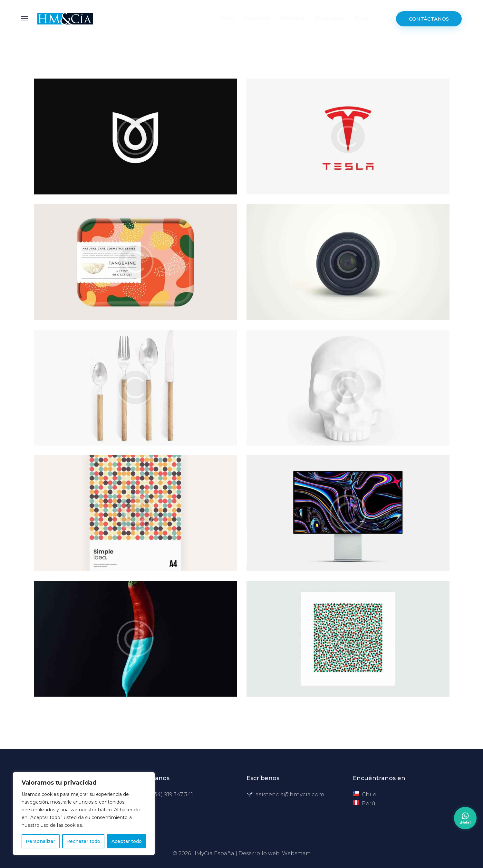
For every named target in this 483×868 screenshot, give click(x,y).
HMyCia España (213, 853)
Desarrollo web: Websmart (274, 853)
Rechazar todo (83, 841)
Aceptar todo (127, 841)
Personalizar (40, 841)
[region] (84, 814)
